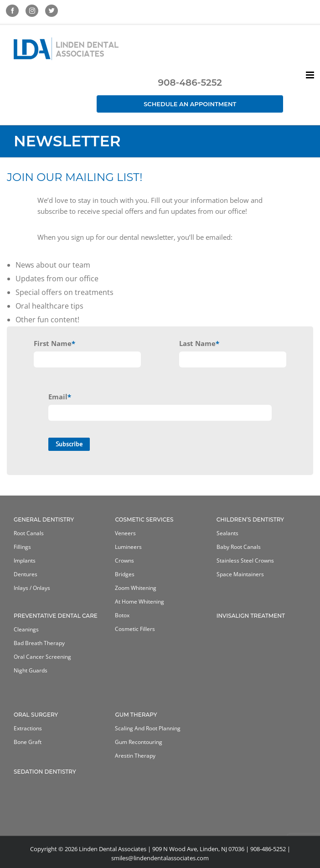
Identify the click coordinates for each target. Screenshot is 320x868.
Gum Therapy (136, 715)
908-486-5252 (190, 83)
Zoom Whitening (136, 588)
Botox (122, 615)
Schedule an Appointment (190, 104)
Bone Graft (28, 742)
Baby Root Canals (239, 547)
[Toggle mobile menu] (311, 75)
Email (60, 397)
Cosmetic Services (144, 519)
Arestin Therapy (135, 756)
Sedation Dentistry (45, 772)
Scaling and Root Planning (148, 728)
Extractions (28, 728)
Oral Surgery (36, 715)
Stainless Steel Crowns (245, 561)
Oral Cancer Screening (42, 657)
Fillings (22, 547)
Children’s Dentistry (250, 519)
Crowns (124, 561)
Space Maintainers (240, 574)
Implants (25, 561)
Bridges (125, 574)
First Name (54, 343)
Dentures (26, 574)
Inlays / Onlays (32, 588)
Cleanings (26, 629)
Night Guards (31, 670)
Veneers (125, 533)
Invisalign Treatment (251, 616)
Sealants (227, 533)
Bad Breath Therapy (39, 643)
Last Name (199, 344)
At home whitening (139, 602)
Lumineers (128, 547)
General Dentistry (44, 519)
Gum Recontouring (139, 742)
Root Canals (29, 533)
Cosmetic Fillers (135, 629)
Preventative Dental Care (56, 616)
